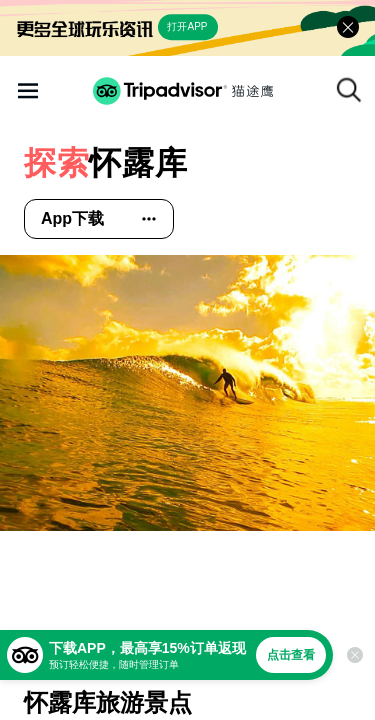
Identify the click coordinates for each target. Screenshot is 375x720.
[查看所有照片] (187, 393)
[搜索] (349, 90)
